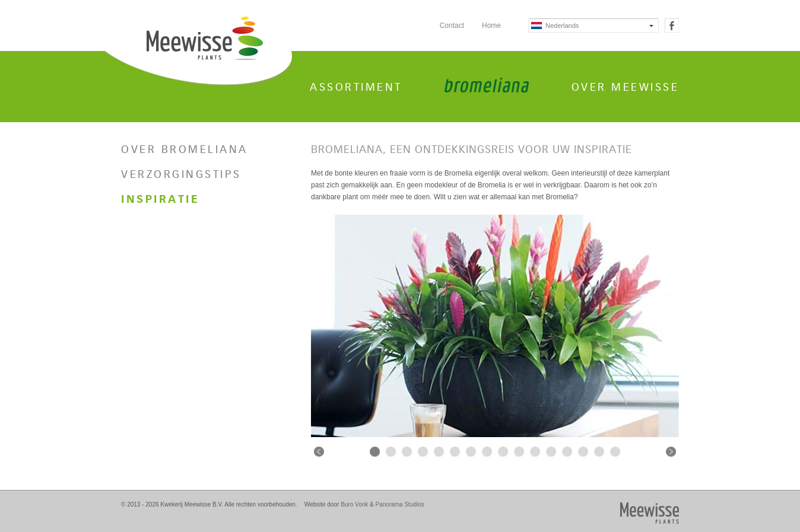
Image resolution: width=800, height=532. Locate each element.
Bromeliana (487, 85)
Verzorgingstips (181, 174)
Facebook (672, 26)
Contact (452, 26)
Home (491, 26)
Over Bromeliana (185, 149)
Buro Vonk (354, 504)
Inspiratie (160, 199)
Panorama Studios (400, 504)
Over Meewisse (626, 87)
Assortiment (356, 87)
